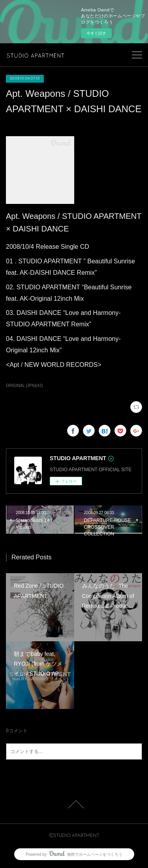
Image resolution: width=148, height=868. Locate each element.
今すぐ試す (96, 33)
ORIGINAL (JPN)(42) (24, 386)
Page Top (74, 804)
